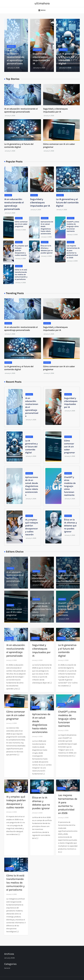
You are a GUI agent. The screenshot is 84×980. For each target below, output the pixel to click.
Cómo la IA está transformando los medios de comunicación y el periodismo (21, 274)
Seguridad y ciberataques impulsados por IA (40, 203)
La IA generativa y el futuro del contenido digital (67, 203)
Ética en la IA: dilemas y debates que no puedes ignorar (70, 526)
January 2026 (9, 958)
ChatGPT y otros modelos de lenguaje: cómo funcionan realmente (73, 226)
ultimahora (42, 3)
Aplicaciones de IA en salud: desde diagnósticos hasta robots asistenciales (32, 486)
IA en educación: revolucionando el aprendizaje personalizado (16, 57)
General (11, 46)
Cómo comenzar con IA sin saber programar (21, 224)
